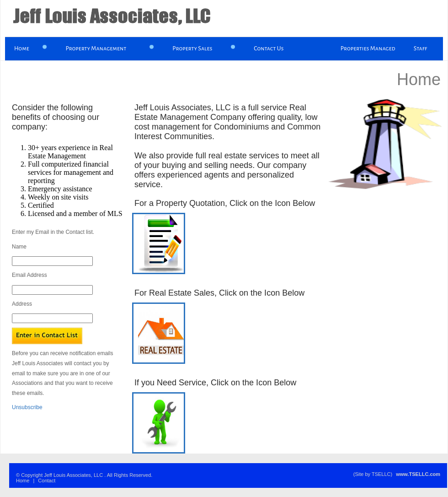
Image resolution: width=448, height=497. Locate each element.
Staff (421, 49)
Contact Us (269, 49)
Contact (47, 481)
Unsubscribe (27, 407)
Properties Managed (368, 49)
